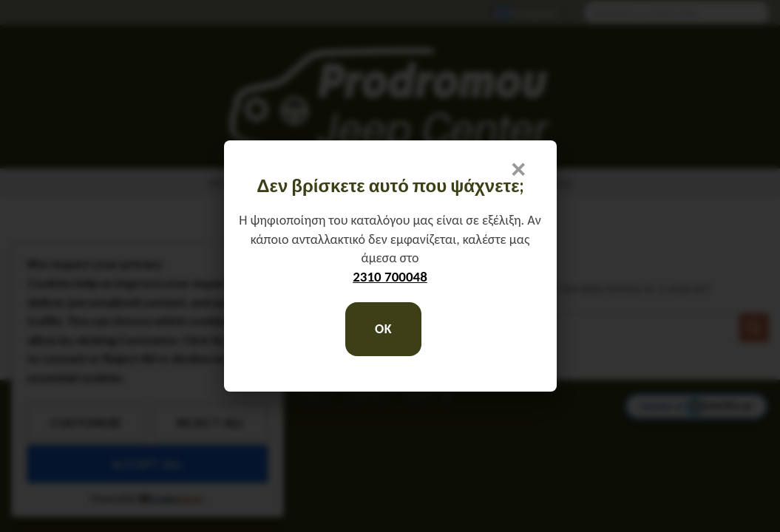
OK (383, 329)
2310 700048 (390, 277)
